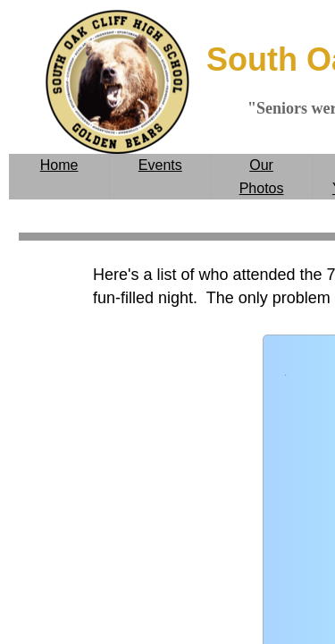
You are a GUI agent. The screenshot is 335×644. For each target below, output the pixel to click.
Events (160, 165)
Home (59, 165)
